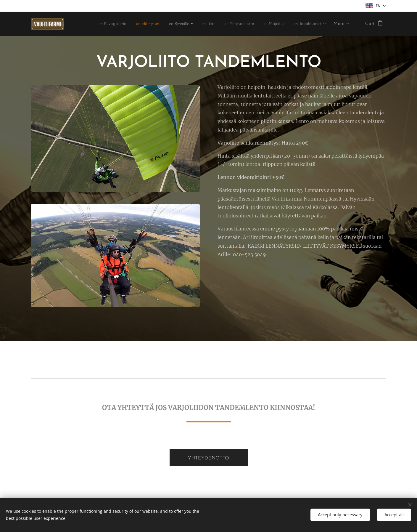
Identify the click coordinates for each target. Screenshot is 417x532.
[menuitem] (135, 24)
